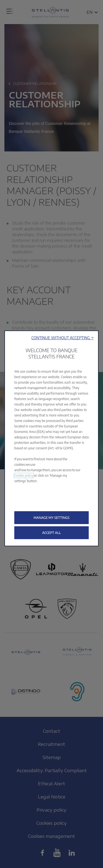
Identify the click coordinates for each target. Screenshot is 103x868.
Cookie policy (24, 475)
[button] (62, 338)
